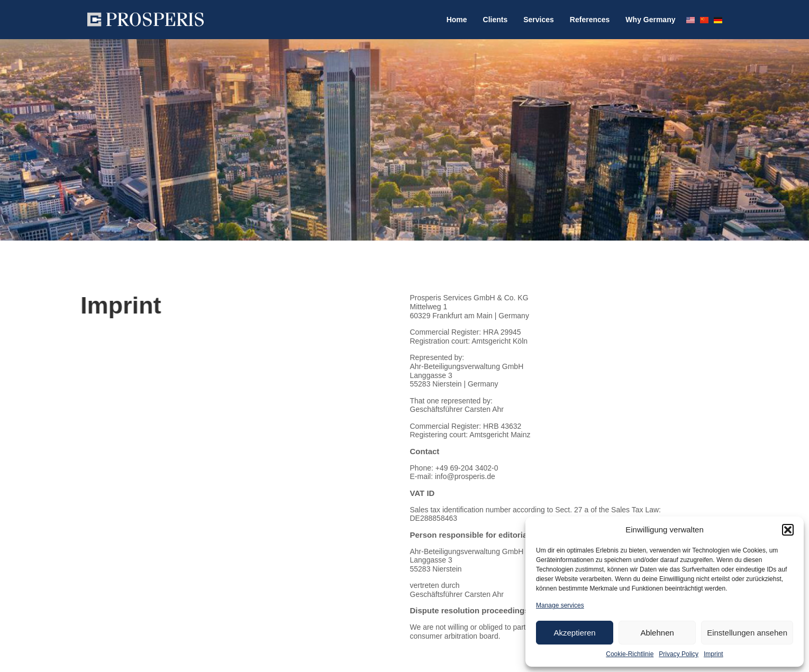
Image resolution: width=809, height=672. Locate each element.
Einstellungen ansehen (747, 633)
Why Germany (650, 20)
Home (457, 20)
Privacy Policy (679, 654)
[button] (788, 530)
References (590, 20)
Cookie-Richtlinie (630, 654)
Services (539, 20)
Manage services (560, 605)
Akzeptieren (574, 633)
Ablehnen (657, 633)
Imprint (713, 654)
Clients (496, 20)
